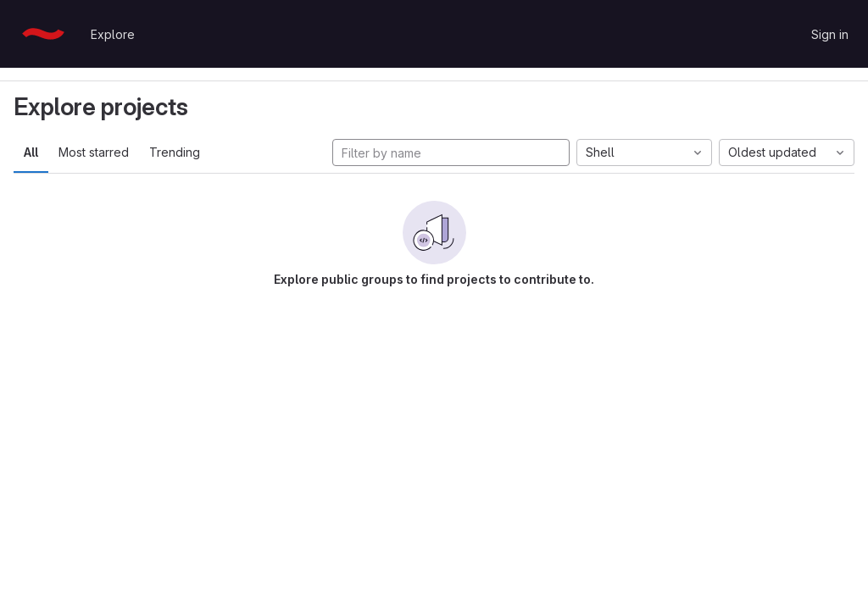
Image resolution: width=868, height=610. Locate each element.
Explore (113, 34)
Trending (175, 152)
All (31, 152)
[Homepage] (43, 34)
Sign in (830, 34)
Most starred (94, 152)
